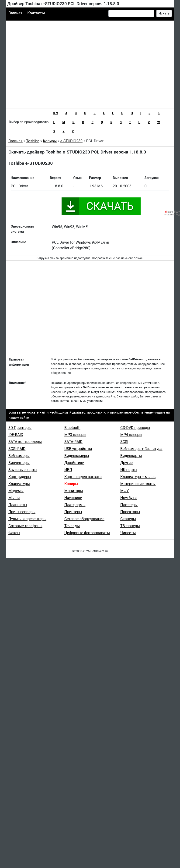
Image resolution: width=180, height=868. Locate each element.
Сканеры (128, 519)
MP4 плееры (131, 435)
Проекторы (130, 512)
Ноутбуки (128, 498)
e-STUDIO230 (71, 141)
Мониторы (74, 491)
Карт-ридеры (20, 477)
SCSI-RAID (17, 449)
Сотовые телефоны (25, 526)
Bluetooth (72, 428)
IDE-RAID (16, 435)
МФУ (125, 491)
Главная (15, 13)
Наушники (73, 498)
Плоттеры (129, 505)
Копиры (50, 141)
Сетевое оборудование (84, 519)
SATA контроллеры (25, 442)
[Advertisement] (50, 64)
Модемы (16, 491)
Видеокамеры (77, 456)
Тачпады (72, 526)
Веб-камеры (19, 456)
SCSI (124, 442)
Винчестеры (19, 463)
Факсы (14, 533)
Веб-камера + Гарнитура (141, 449)
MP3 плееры (75, 435)
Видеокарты (131, 456)
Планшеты (18, 505)
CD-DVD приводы (135, 428)
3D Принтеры (20, 428)
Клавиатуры (19, 484)
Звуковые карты (23, 470)
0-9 (55, 113)
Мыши (14, 498)
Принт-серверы (22, 512)
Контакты (36, 13)
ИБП (68, 470)
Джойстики (74, 463)
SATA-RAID (73, 442)
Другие (126, 463)
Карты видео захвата (83, 477)
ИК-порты (129, 470)
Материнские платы (138, 484)
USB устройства (78, 449)
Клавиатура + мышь (138, 477)
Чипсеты (128, 533)
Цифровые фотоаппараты (87, 533)
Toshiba (33, 141)
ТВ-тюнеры (130, 526)
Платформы (75, 505)
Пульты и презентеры (27, 519)
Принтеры (73, 512)
